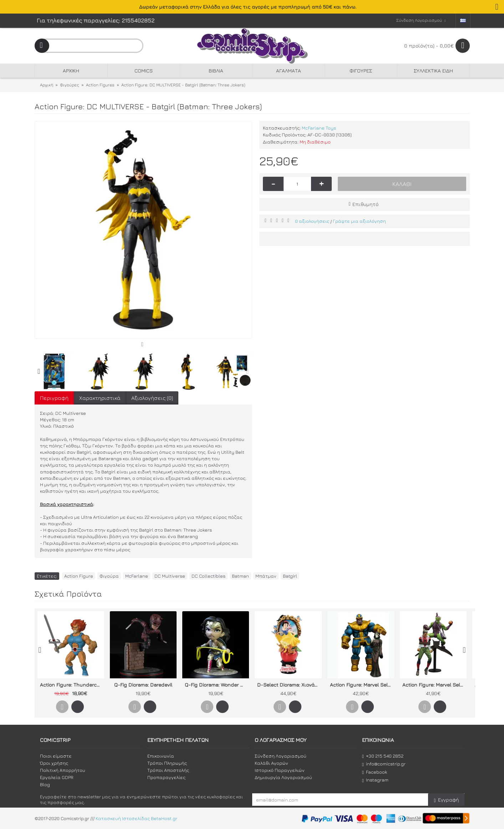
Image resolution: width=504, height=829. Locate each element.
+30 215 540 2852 (383, 756)
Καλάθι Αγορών (271, 763)
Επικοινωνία (161, 756)
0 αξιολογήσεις (312, 221)
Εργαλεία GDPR (57, 777)
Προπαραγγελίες (166, 777)
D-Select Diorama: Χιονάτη (289, 685)
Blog (45, 784)
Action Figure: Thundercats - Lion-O (72, 685)
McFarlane (137, 576)
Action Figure (79, 576)
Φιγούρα (109, 576)
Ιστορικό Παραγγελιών (280, 770)
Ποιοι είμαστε (56, 756)
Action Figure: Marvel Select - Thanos (362, 685)
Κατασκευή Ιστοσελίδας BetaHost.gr (136, 818)
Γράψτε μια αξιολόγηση (359, 221)
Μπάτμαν (266, 576)
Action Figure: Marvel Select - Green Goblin (434, 685)
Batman (240, 576)
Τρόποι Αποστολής (168, 770)
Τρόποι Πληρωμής (167, 763)
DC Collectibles (208, 576)
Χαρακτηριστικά (100, 398)
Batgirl (290, 576)
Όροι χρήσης (54, 763)
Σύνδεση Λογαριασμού (281, 756)
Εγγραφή (446, 800)
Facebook (375, 772)
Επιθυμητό (365, 204)
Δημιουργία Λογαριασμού (283, 777)
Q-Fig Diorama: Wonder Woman (217, 685)
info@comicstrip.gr (384, 764)
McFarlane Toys (319, 128)
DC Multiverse (170, 576)
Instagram (375, 780)
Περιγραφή (54, 398)
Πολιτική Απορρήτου (63, 770)
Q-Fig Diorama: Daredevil (143, 685)
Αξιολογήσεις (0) (152, 398)
